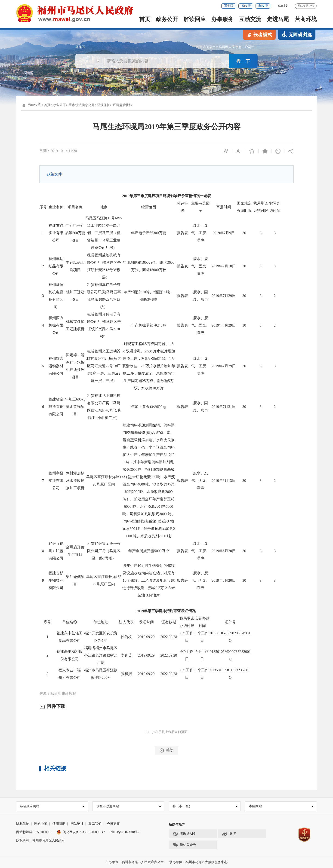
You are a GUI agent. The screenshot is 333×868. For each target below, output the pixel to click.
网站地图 (41, 824)
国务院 (229, 6)
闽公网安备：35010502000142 (84, 832)
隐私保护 (23, 824)
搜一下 (243, 61)
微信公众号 (184, 845)
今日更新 (113, 824)
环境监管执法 (123, 105)
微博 (229, 834)
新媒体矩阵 (177, 824)
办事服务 (222, 19)
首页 (145, 19)
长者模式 (259, 34)
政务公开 (167, 19)
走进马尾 (278, 19)
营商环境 (306, 19)
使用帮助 (59, 824)
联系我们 (95, 824)
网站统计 (77, 824)
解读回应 (195, 19)
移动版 (283, 6)
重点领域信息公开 (82, 105)
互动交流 (250, 19)
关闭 (166, 750)
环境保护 (104, 105)
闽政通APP (184, 834)
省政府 (246, 6)
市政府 (263, 6)
